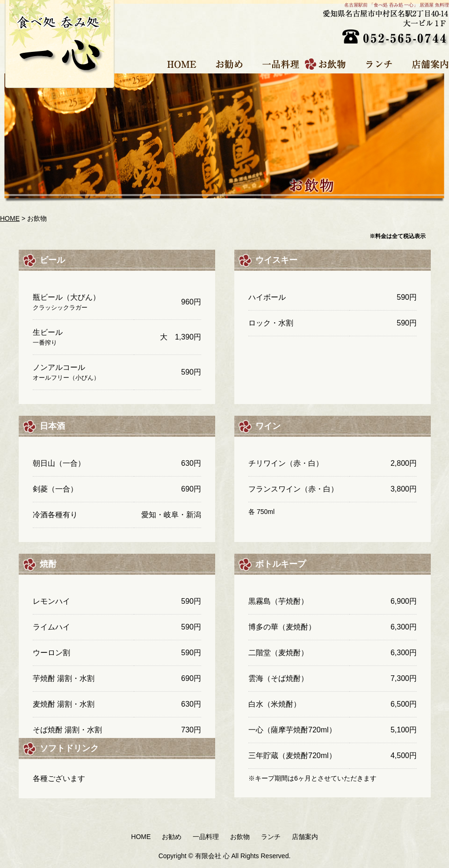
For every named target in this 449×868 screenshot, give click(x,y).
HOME (178, 64)
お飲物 (329, 64)
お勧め (225, 64)
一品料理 (277, 64)
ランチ (376, 64)
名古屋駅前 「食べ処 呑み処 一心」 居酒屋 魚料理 (397, 5)
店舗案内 (424, 64)
